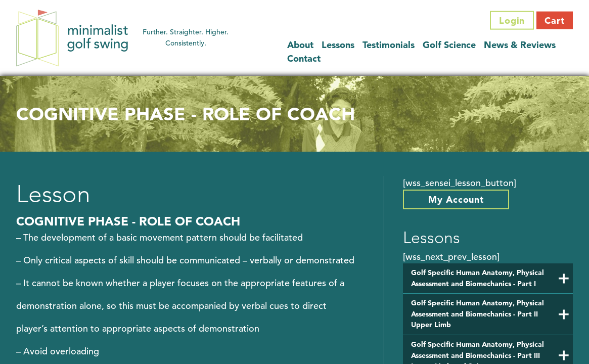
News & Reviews (520, 44)
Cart (555, 20)
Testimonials (389, 44)
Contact (304, 58)
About (300, 44)
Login (512, 20)
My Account (456, 199)
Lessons (338, 44)
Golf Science (449, 44)
